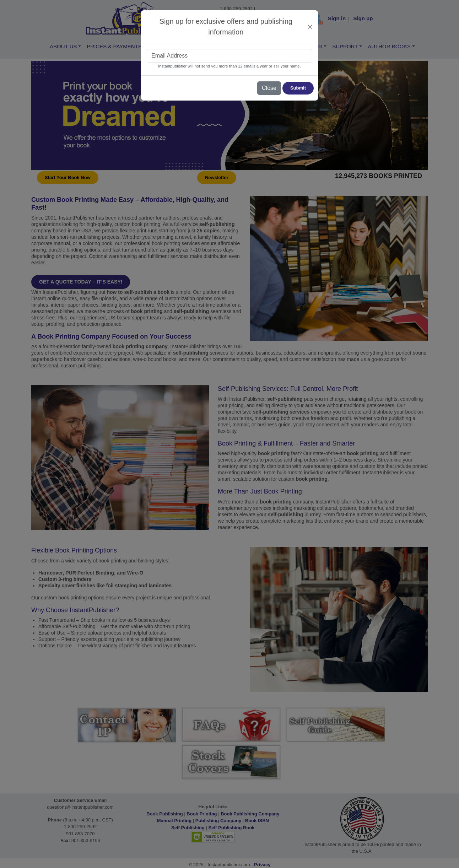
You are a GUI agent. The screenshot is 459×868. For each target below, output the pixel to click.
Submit (298, 88)
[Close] (310, 27)
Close (269, 88)
